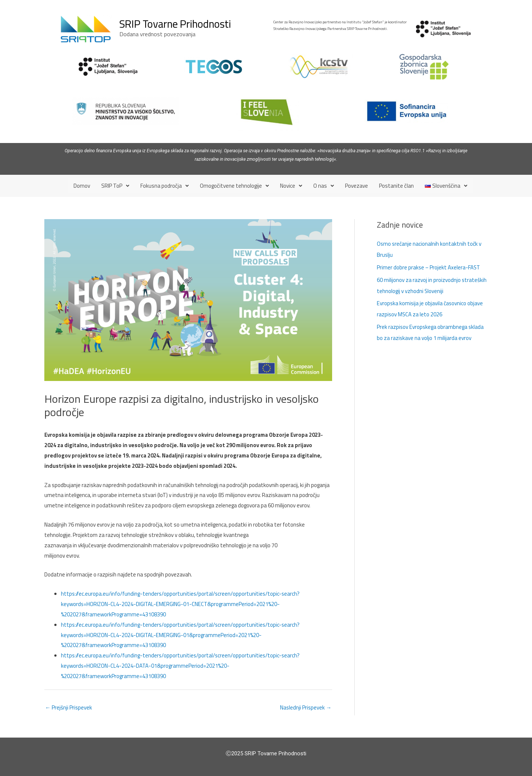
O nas (324, 186)
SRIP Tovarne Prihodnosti (175, 24)
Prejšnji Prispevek (69, 707)
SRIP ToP (115, 186)
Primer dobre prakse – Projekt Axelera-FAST (429, 267)
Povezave (357, 186)
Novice (291, 186)
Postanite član (396, 186)
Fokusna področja (165, 186)
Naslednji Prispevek (305, 707)
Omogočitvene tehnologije (234, 186)
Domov (82, 186)
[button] (115, 186)
